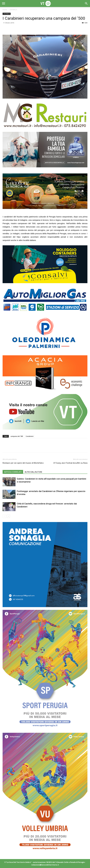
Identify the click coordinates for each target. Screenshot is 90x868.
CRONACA (13, 10)
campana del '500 (17, 436)
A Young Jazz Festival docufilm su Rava (70, 463)
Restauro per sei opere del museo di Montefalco (23, 463)
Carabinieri (30, 436)
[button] (86, 3)
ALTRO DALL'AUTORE (33, 472)
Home (5, 10)
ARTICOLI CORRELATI (13, 472)
